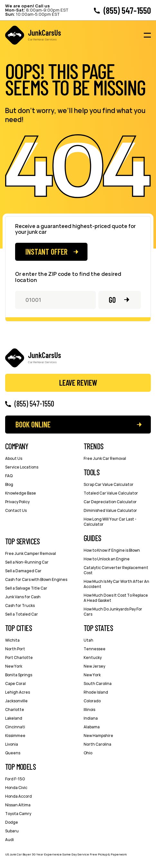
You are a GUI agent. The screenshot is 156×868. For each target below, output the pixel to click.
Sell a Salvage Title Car (26, 588)
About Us (14, 458)
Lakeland (14, 718)
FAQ (9, 476)
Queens (13, 753)
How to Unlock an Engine (107, 559)
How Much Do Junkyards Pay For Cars (113, 612)
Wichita (12, 640)
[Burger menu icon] (147, 35)
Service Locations (22, 467)
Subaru (12, 831)
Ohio (88, 753)
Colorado (92, 701)
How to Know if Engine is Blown (112, 550)
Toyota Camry (18, 814)
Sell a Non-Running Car (27, 562)
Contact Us (16, 510)
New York (14, 666)
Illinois (89, 710)
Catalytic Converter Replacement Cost (116, 570)
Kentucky (93, 658)
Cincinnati (15, 727)
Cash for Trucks (20, 605)
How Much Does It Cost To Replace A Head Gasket (116, 598)
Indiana (91, 718)
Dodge (12, 822)
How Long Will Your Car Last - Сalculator (110, 522)
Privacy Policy (17, 502)
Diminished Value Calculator (110, 510)
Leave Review (78, 383)
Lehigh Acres (18, 692)
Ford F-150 (15, 779)
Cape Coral (15, 684)
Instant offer (46, 252)
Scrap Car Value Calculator (109, 484)
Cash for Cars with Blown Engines (36, 579)
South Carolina (98, 684)
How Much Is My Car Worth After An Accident (116, 584)
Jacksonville (16, 701)
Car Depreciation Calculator (110, 502)
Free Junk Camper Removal (31, 553)
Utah (88, 640)
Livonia (12, 744)
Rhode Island (96, 692)
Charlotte (15, 710)
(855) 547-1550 (127, 10)
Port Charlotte (19, 658)
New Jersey (94, 666)
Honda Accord (18, 796)
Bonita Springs (19, 675)
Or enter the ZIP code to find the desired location (68, 277)
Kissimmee (15, 736)
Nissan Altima (18, 805)
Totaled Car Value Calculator (111, 493)
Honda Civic (16, 788)
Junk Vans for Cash (23, 597)
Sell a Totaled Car (22, 614)
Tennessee (95, 649)
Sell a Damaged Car (23, 571)
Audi (9, 840)
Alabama (92, 727)
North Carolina (97, 744)
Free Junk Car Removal (105, 458)
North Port (15, 649)
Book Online (33, 424)
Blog (9, 484)
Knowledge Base (21, 493)
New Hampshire (98, 736)
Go (112, 300)
